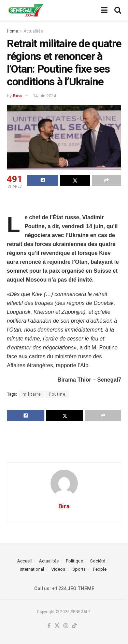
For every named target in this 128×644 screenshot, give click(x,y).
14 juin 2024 (44, 96)
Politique (74, 561)
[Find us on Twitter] (57, 626)
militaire (32, 394)
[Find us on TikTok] (74, 626)
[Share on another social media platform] (106, 180)
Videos (58, 569)
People (100, 569)
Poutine (57, 394)
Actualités (33, 31)
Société (98, 561)
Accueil (24, 561)
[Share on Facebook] (43, 180)
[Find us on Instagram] (66, 626)
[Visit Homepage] (26, 10)
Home (12, 31)
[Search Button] (118, 10)
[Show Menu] (104, 10)
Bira (17, 96)
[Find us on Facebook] (49, 626)
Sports (79, 569)
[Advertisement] (64, 202)
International (32, 569)
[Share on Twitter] (75, 180)
